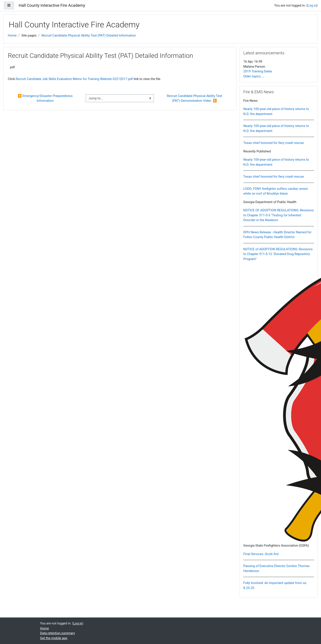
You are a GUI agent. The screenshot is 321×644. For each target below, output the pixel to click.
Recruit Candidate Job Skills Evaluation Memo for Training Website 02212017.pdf (74, 79)
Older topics (252, 76)
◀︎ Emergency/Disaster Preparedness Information (45, 98)
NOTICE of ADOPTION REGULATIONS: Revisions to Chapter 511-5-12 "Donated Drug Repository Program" (278, 254)
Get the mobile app (54, 638)
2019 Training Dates (258, 71)
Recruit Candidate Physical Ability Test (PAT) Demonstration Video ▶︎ (195, 98)
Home (12, 35)
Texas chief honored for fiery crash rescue (274, 143)
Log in (312, 5)
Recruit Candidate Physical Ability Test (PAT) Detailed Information (89, 35)
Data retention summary (58, 633)
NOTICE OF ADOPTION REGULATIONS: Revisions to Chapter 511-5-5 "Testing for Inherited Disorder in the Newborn (278, 215)
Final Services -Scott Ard (261, 554)
